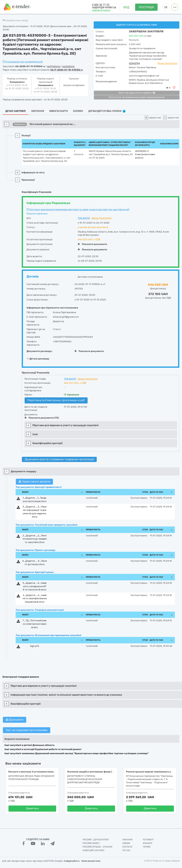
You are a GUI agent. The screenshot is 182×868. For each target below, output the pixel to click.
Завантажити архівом (34, 482)
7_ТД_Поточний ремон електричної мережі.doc (35, 624)
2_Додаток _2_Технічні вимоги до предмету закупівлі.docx (35, 539)
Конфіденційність (72, 861)
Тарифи (147, 847)
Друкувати (15, 720)
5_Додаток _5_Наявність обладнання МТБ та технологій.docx (35, 586)
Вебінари (147, 843)
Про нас (126, 850)
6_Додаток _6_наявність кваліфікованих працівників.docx (35, 598)
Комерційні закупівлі (93, 850)
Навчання (127, 840)
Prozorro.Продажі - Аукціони (97, 847)
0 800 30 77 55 (101, 5)
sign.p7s (35, 646)
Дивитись (32, 808)
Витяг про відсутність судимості (137, 93)
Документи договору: (39, 351)
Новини (126, 843)
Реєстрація (146, 7)
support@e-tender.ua (104, 7)
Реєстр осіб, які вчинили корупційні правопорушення (137, 97)
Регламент (148, 840)
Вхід (126, 7)
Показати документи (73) (42, 418)
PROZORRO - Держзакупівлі (96, 840)
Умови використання (91, 861)
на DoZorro (68, 66)
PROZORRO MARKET (91, 843)
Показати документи (92, 244)
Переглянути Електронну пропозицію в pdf (56, 400)
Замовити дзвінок (101, 10)
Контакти (127, 847)
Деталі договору (38, 359)
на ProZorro (54, 66)
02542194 (134, 63)
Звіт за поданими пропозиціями (27, 730)
